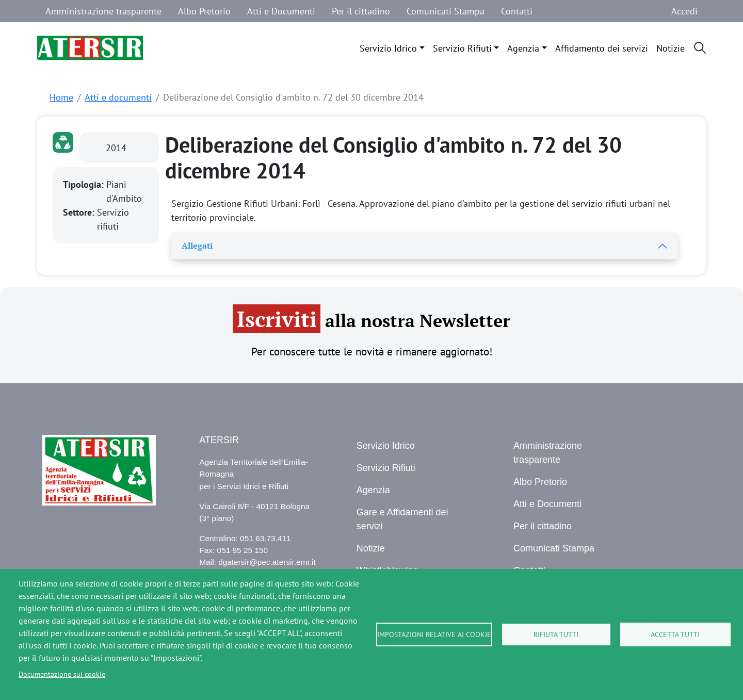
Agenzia (523, 48)
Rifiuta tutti (556, 634)
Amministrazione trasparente (103, 11)
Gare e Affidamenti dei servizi (402, 519)
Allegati (197, 246)
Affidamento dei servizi (602, 48)
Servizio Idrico (388, 48)
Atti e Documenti (281, 11)
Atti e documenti (118, 97)
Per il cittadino (361, 11)
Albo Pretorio (204, 11)
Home (61, 97)
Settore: (80, 212)
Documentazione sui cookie (62, 674)
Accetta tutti (675, 634)
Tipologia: (85, 184)
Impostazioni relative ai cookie (434, 634)
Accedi (684, 11)
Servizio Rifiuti (462, 48)
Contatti (517, 11)
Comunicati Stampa (446, 11)
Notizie (671, 48)
